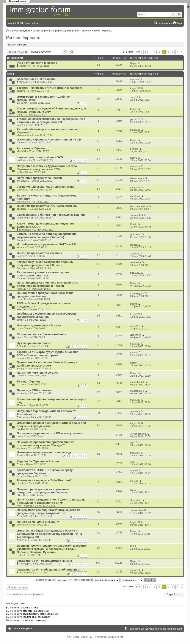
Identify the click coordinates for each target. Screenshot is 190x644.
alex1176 (22, 309)
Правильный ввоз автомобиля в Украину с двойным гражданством (47, 364)
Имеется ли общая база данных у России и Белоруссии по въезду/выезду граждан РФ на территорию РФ (49, 534)
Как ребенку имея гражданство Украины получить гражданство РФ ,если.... (45, 264)
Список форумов (20, 31)
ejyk (19, 436)
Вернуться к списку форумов (26, 594)
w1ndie (21, 476)
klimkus (21, 448)
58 (82, 564)
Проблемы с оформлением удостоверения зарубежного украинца (47, 315)
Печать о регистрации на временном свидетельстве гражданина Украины (43, 491)
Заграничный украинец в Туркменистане (46, 187)
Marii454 (21, 151)
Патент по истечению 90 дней (38, 373)
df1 (18, 495)
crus (19, 328)
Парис (22, 66)
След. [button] (182, 52)
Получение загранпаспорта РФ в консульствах (50, 433)
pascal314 (22, 209)
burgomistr (22, 218)
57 (78, 564)
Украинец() (25, 230)
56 (75, 564)
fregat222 (135, 88)
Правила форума (18, 45)
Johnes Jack (137, 215)
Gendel (21, 376)
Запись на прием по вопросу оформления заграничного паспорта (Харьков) (47, 235)
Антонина (22, 268)
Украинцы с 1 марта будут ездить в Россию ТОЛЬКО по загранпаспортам (48, 354)
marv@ (21, 358)
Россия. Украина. (102, 31)
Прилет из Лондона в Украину (38, 522)
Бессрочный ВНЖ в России (36, 79)
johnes (20, 247)
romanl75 (135, 167)
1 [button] (150, 52)
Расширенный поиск (179, 14)
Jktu (21, 572)
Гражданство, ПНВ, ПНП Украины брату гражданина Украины (45, 472)
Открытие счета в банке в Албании (42, 334)
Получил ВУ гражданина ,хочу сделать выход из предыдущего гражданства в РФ (51, 501)
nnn (21, 455)
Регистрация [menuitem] (165, 23)
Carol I (134, 224)
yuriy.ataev (22, 190)
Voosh (20, 125)
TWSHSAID (23, 181)
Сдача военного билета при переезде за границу (51, 215)
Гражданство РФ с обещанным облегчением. (49, 570)
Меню (16, 23)
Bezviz (134, 158)
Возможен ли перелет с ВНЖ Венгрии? (44, 480)
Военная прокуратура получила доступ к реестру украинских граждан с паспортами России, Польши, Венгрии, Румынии (52, 549)
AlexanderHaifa (138, 434)
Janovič (134, 97)
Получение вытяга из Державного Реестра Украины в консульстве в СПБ (47, 168)
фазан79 (135, 570)
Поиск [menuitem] (27, 23)
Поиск (173, 14)
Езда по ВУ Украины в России (38, 461)
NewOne (135, 80)
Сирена (21, 278)
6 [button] (173, 52)
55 (71, 564)
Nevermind (23, 142)
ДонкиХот (22, 103)
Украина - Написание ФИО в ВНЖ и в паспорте (50, 88)
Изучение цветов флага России (39, 325)
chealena (22, 202)
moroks (21, 483)
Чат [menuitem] (38, 23)
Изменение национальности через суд (44, 452)
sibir (19, 337)
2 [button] (155, 52)
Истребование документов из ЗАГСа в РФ (46, 244)
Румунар (24, 564)
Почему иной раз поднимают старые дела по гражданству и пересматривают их (49, 511)
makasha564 (137, 382)
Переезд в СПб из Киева (34, 390)
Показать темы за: (53, 580)
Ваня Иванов (137, 178)
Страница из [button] (138, 52)
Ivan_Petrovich (25, 506)
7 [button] (177, 52)
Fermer (134, 149)
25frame (21, 405)
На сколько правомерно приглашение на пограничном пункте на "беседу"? (46, 444)
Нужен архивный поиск (33, 343)
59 (85, 564)
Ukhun (20, 384)
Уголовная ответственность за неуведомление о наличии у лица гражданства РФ (51, 120)
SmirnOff (135, 254)
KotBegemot (23, 160)
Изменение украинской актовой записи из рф (49, 140)
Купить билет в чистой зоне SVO (40, 157)
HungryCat (23, 368)
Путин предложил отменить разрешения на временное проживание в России (48, 284)
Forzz (20, 256)
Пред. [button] (145, 52)
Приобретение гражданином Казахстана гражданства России (45, 295)
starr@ (23, 346)
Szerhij (134, 363)
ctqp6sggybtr (137, 293)
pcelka (20, 429)
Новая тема (16, 52)
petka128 (135, 119)
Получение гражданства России (39, 178)
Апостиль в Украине (31, 148)
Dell (19, 555)
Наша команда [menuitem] (136, 629)
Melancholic (23, 135)
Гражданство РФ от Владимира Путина (44, 561)
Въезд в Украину (29, 381)
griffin (20, 172)
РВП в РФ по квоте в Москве (37, 63)
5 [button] (168, 52)
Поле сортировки (96, 580)
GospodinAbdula (139, 206)
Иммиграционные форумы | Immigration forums (61, 31)
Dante (20, 115)
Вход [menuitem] (179, 23)
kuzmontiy (22, 393)
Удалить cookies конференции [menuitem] (165, 629)
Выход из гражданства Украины (39, 253)
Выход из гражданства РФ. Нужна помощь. (47, 206)
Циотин (23, 540)
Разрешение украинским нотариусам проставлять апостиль (43, 274)
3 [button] (159, 52)
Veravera (24, 417)
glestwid (21, 91)
